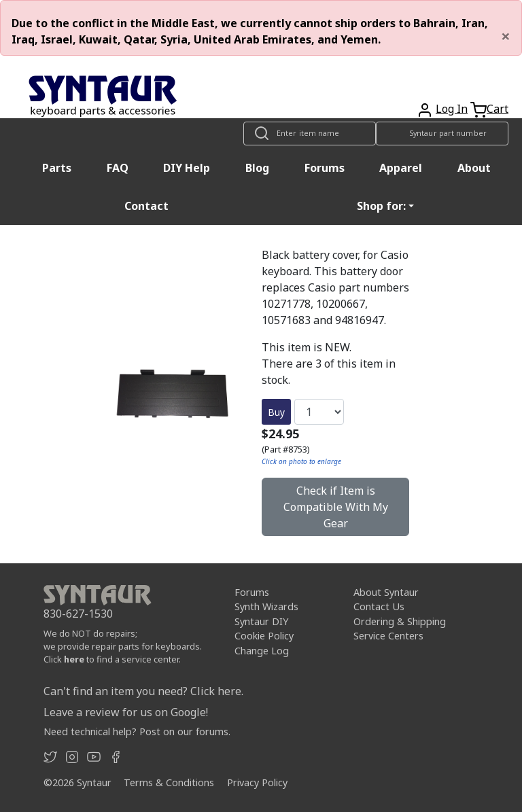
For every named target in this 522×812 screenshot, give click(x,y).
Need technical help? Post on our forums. (137, 731)
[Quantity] (319, 412)
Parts (57, 168)
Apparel (401, 168)
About (474, 168)
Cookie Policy (264, 636)
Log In (452, 109)
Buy (276, 412)
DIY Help (187, 168)
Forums (325, 168)
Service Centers (388, 636)
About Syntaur (386, 592)
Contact (146, 206)
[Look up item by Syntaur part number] (442, 134)
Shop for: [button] (381, 206)
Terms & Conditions (169, 782)
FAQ (118, 168)
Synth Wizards (266, 606)
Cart (498, 109)
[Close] (506, 36)
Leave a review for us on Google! (126, 712)
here (74, 659)
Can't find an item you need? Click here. (143, 691)
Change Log (262, 651)
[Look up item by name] (310, 134)
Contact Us (379, 606)
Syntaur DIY (261, 621)
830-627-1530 (78, 614)
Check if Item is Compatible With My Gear (336, 507)
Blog (257, 168)
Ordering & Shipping (400, 621)
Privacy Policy (257, 782)
